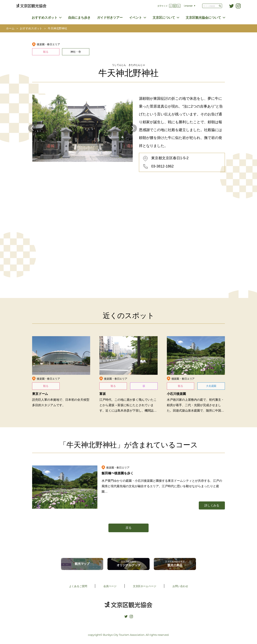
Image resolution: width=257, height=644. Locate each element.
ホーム (10, 28)
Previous (32, 128)
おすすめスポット (45, 18)
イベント (136, 18)
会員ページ (110, 586)
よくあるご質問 (78, 586)
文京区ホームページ (145, 586)
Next (133, 128)
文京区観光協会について (203, 18)
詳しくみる (212, 505)
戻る (128, 528)
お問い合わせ (180, 586)
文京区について (164, 18)
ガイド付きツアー (110, 18)
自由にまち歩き (79, 18)
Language (188, 6)
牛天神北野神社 (58, 28)
